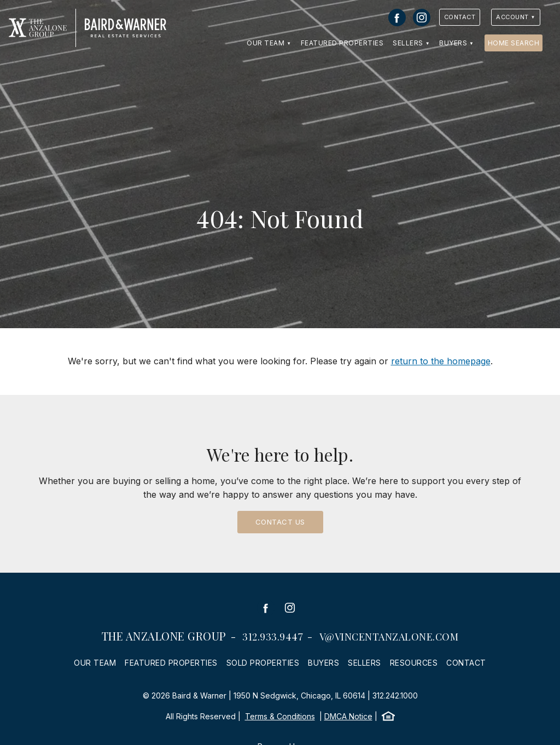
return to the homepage (441, 361)
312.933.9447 (273, 637)
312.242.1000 (395, 695)
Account (512, 17)
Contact (460, 17)
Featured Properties (342, 43)
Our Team (266, 43)
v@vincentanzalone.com (389, 637)
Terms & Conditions (280, 716)
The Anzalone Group (164, 636)
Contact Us (280, 522)
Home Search (514, 43)
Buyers (453, 43)
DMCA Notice (348, 716)
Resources (414, 663)
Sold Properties (263, 663)
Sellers (408, 43)
